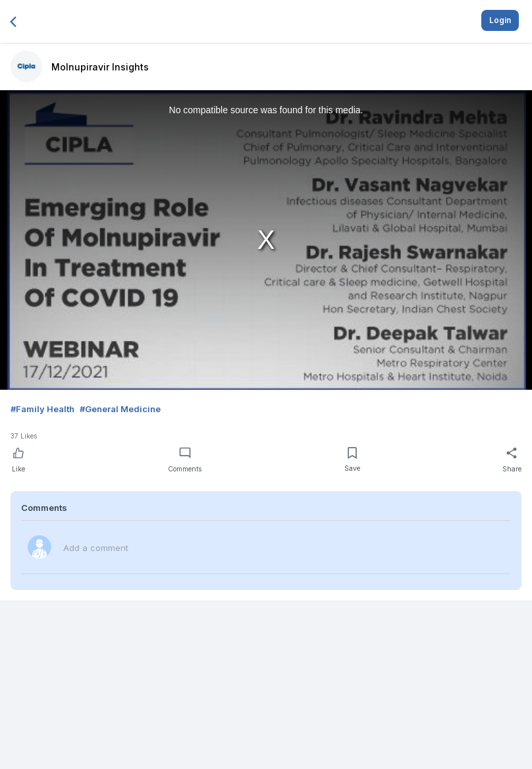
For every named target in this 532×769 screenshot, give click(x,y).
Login (500, 20)
